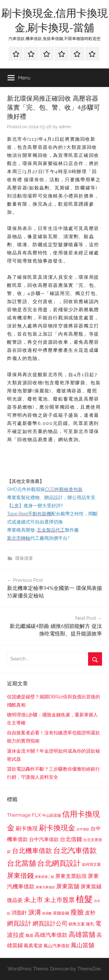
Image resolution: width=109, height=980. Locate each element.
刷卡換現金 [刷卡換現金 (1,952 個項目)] (57, 828)
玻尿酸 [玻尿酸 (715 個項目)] (47, 913)
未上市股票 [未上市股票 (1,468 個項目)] (59, 900)
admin (65, 127)
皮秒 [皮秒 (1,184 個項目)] (90, 913)
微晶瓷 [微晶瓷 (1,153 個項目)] (15, 900)
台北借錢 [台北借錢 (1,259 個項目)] (71, 839)
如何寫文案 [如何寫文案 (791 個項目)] (91, 864)
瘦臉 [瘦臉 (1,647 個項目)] (77, 912)
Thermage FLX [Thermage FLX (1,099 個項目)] (24, 815)
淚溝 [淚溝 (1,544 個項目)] (35, 912)
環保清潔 (24, 558)
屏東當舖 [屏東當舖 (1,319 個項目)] (68, 886)
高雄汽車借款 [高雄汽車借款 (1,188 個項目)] (51, 935)
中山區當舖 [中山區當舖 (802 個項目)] (52, 815)
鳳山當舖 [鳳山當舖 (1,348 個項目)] (83, 945)
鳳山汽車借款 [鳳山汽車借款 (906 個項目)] (57, 946)
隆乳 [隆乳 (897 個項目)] (90, 924)
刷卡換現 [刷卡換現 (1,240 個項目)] (27, 828)
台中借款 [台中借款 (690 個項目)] (83, 829)
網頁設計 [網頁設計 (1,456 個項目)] (19, 923)
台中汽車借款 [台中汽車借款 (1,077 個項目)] (44, 839)
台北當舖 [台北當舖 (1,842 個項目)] (22, 863)
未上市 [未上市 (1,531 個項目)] (33, 900)
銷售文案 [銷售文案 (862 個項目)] (77, 924)
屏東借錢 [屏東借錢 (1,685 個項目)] (20, 875)
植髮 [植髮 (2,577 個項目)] (84, 899)
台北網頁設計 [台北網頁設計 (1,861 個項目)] (59, 863)
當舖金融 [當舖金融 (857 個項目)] (61, 913)
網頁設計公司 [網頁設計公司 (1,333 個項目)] (50, 923)
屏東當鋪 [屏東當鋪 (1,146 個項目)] (91, 886)
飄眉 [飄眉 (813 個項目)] (29, 935)
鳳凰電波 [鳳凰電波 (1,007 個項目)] (33, 946)
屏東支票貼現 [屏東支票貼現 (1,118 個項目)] (71, 876)
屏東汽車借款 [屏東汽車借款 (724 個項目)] (45, 887)
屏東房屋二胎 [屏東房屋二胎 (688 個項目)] (44, 877)
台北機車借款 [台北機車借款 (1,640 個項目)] (32, 851)
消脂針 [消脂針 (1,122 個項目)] (19, 913)
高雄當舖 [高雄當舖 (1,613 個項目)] (82, 934)
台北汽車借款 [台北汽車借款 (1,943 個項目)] (75, 850)
